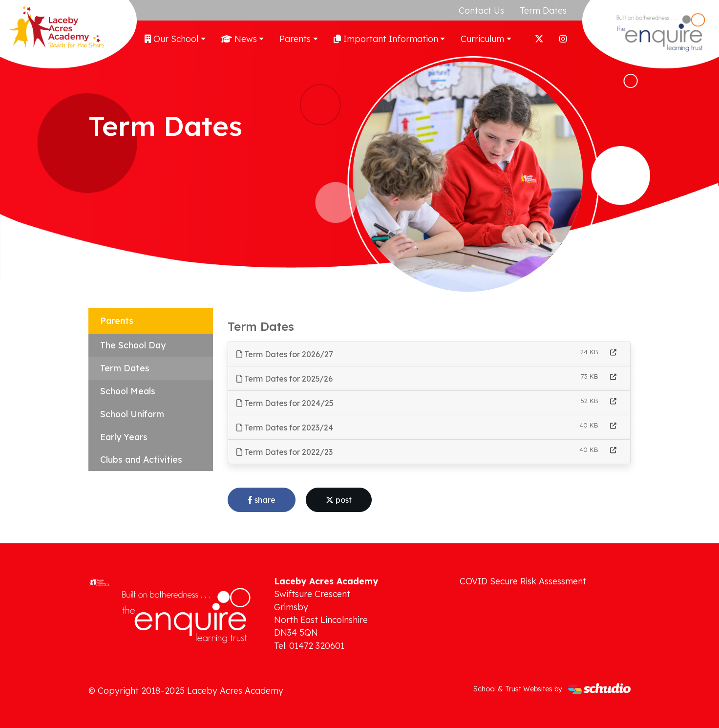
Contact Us (481, 10)
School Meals (128, 391)
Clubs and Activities (141, 459)
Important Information (386, 39)
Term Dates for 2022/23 (285, 452)
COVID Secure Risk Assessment (523, 581)
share (262, 500)
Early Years (124, 437)
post (339, 500)
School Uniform (132, 414)
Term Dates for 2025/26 (285, 379)
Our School (171, 39)
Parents (295, 39)
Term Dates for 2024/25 (285, 403)
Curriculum (482, 39)
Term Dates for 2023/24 (285, 428)
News (239, 39)
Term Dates (543, 10)
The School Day (133, 345)
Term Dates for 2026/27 (285, 354)
